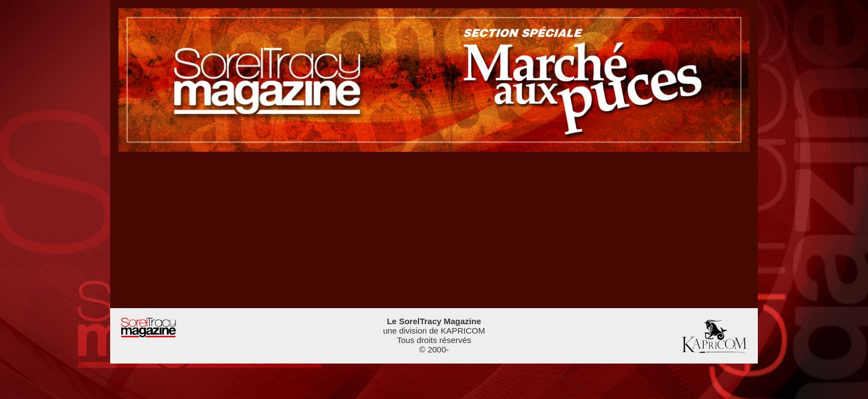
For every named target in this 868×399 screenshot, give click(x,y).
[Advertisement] (434, 229)
